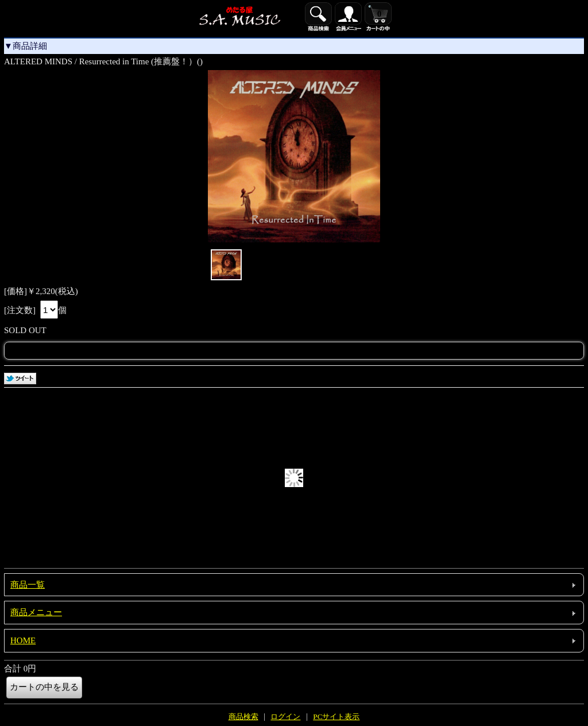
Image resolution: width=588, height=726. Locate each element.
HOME (23, 640)
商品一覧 (28, 585)
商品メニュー (36, 612)
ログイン (285, 717)
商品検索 (243, 717)
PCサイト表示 (336, 717)
